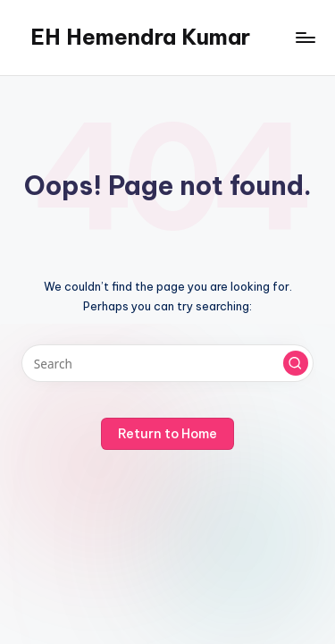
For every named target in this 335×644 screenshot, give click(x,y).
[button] (296, 363)
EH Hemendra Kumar (140, 37)
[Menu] (305, 37)
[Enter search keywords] (167, 363)
